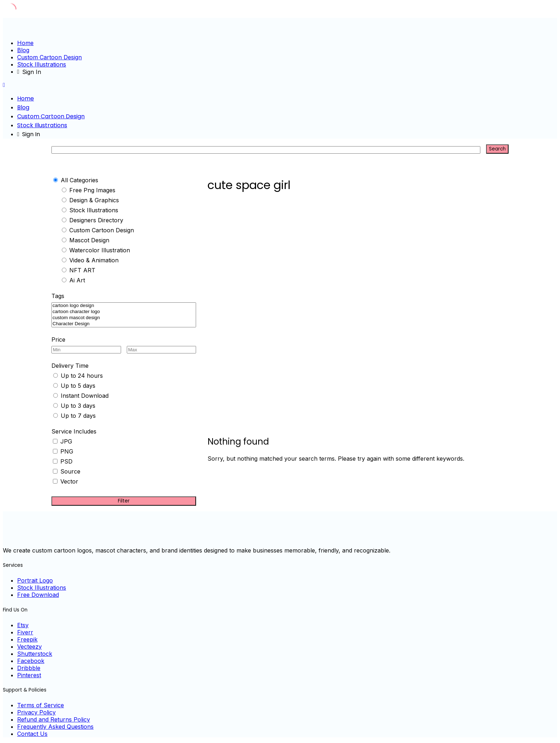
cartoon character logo (124, 312)
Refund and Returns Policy (54, 719)
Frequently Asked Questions (55, 727)
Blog (23, 50)
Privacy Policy (36, 712)
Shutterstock (35, 654)
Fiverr (25, 632)
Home (25, 43)
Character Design (124, 324)
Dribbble (29, 668)
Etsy (23, 625)
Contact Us (32, 734)
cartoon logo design (124, 306)
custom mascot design (124, 318)
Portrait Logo (35, 580)
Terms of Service (41, 705)
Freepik (27, 639)
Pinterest (29, 675)
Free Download (38, 595)
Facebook (31, 661)
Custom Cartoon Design (49, 57)
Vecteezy (29, 647)
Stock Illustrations (42, 64)
